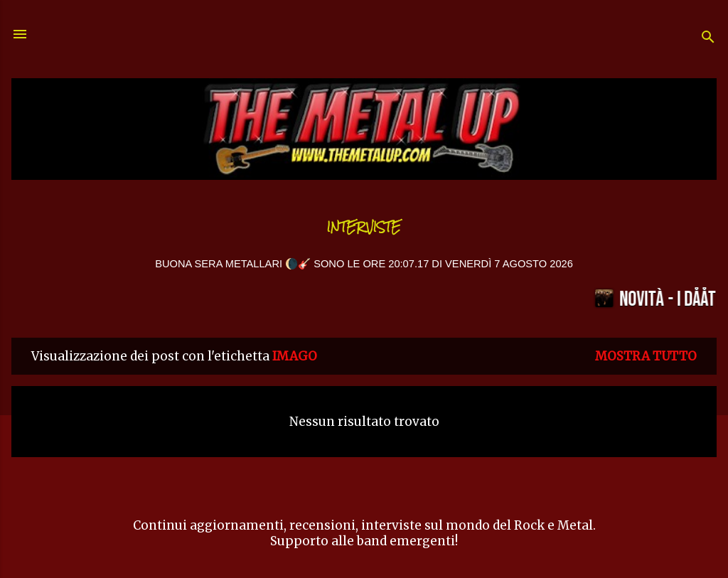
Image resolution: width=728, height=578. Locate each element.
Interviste (364, 227)
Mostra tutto (646, 356)
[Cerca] (708, 39)
